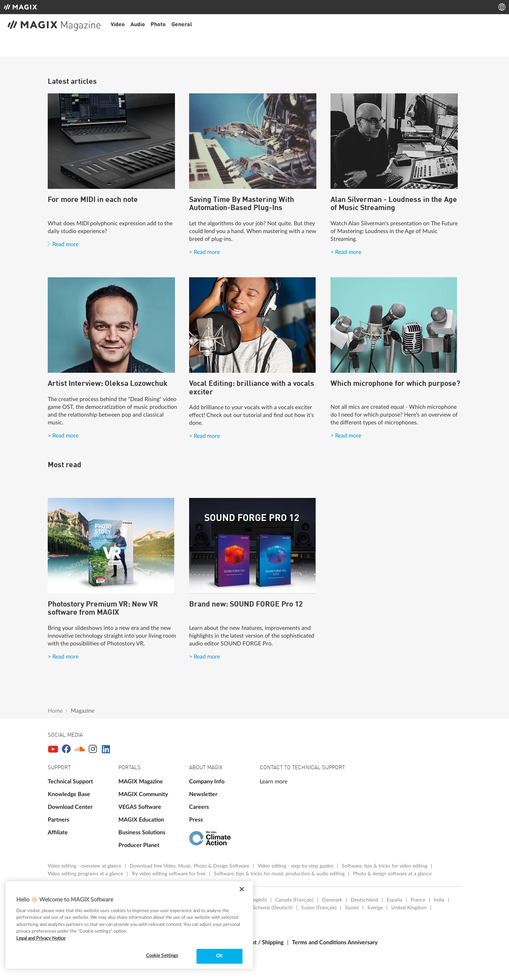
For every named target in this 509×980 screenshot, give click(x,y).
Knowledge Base (69, 794)
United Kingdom (409, 908)
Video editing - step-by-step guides (296, 866)
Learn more (274, 782)
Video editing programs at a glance (86, 874)
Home (55, 711)
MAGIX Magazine (141, 782)
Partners (58, 820)
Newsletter (203, 794)
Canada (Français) (294, 900)
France (418, 900)
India (439, 900)
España (394, 900)
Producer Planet (139, 845)
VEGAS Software (140, 807)
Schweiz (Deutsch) (273, 908)
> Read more (204, 252)
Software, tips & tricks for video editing (385, 866)
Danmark (332, 900)
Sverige (375, 908)
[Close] (242, 889)
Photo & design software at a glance (392, 874)
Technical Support (70, 782)
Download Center (70, 807)
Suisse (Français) (319, 908)
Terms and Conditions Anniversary (335, 943)
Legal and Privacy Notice (41, 938)
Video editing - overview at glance (85, 866)
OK (219, 956)
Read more (65, 244)
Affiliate (58, 833)
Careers (199, 807)
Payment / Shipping (259, 943)
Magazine (83, 711)
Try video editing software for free (169, 874)
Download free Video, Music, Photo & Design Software (190, 866)
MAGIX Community (143, 794)
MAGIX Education (141, 820)
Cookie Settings (162, 956)
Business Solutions (142, 833)
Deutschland (364, 900)
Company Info (207, 782)
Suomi (352, 908)
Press (196, 820)
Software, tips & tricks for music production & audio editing (280, 874)
